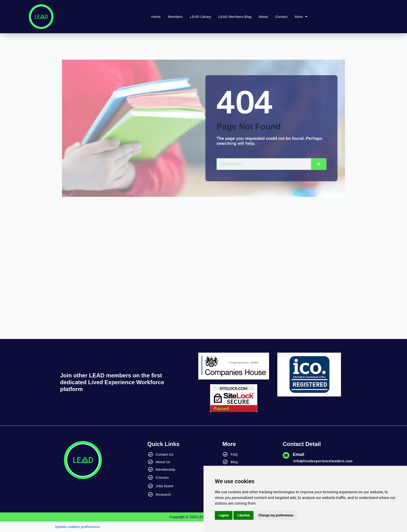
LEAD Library (201, 17)
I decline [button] (243, 515)
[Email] (286, 455)
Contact (281, 17)
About (263, 17)
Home (156, 17)
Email (299, 454)
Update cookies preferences (77, 527)
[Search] (313, 164)
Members (175, 17)
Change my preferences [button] (276, 515)
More (301, 17)
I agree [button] (224, 515)
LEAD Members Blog (235, 17)
